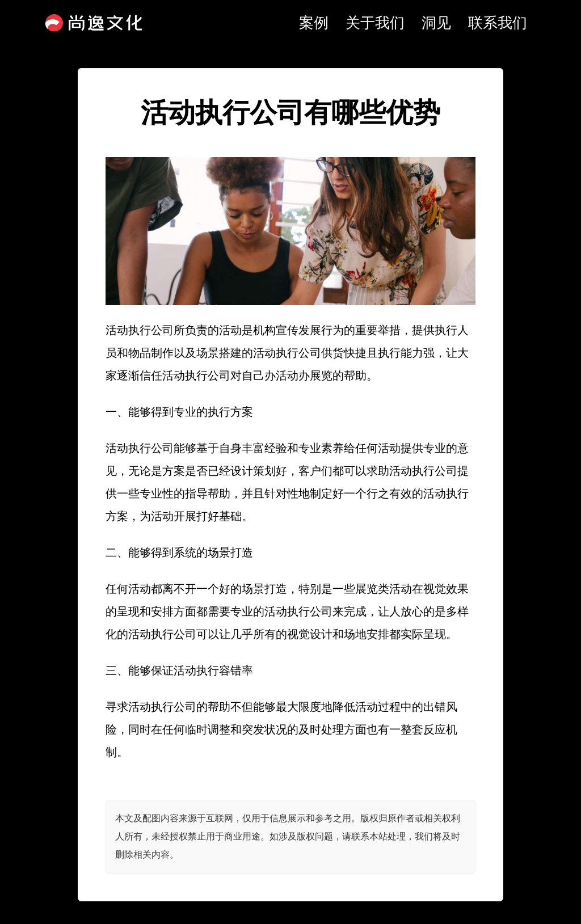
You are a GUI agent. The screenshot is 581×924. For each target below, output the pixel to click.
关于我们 (375, 23)
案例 (314, 23)
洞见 (436, 23)
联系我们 (498, 23)
